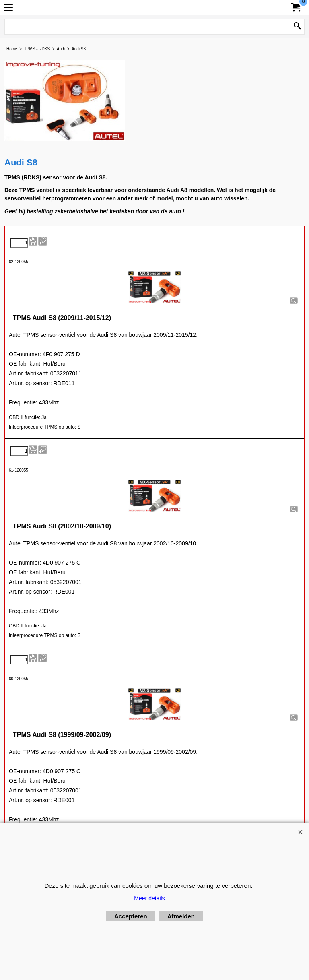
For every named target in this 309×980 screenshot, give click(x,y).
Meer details (149, 898)
